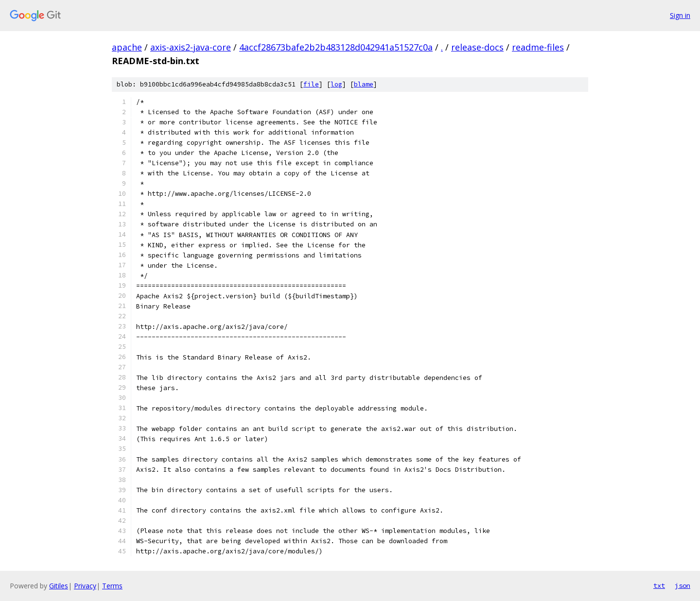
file (311, 84)
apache (127, 47)
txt (659, 585)
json (682, 585)
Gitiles (59, 586)
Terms (112, 586)
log (336, 84)
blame (364, 84)
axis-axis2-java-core (191, 47)
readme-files (538, 47)
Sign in (680, 15)
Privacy (85, 586)
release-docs (477, 47)
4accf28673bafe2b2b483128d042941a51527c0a (336, 47)
